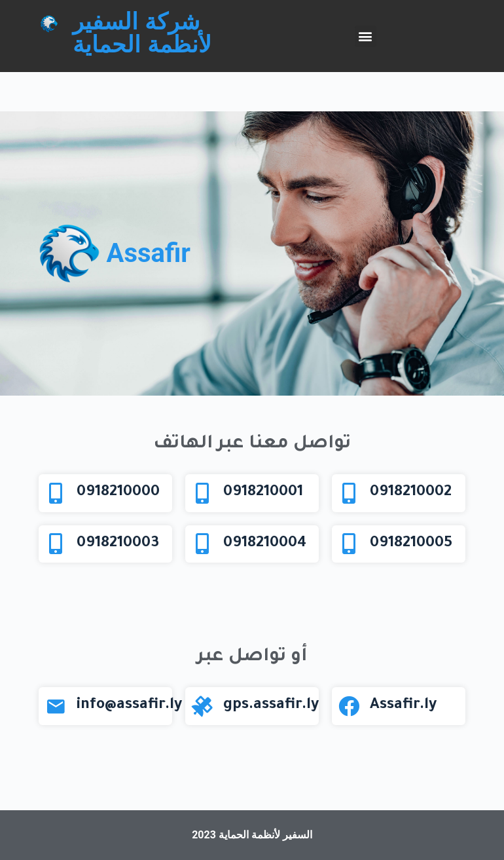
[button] (366, 36)
